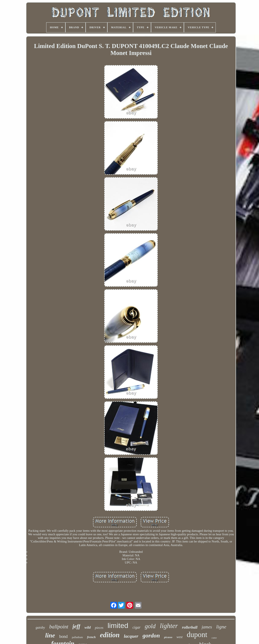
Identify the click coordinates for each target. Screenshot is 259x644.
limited (118, 625)
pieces (99, 628)
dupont (197, 635)
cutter (214, 638)
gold (150, 626)
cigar (136, 627)
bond (63, 636)
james (207, 627)
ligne (221, 627)
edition (110, 635)
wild (88, 627)
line (50, 635)
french (91, 637)
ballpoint (59, 627)
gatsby (40, 627)
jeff (76, 626)
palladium (77, 637)
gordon (151, 635)
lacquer (131, 636)
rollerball (190, 627)
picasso (168, 637)
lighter (169, 626)
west (179, 637)
